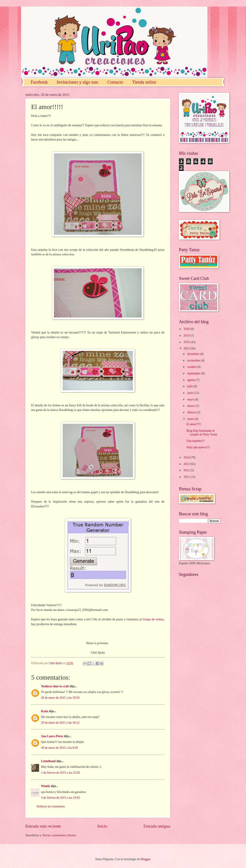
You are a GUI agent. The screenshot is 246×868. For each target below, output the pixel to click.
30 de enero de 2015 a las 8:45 (59, 748)
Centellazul (48, 761)
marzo (191, 406)
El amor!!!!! (194, 424)
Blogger (145, 859)
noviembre (194, 360)
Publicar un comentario (51, 806)
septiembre (194, 373)
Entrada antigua (157, 826)
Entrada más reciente (43, 826)
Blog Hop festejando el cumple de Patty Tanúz (202, 433)
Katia (45, 711)
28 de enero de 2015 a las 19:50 (60, 698)
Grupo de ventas (153, 619)
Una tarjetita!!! (195, 441)
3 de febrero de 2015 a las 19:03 (60, 798)
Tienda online (144, 82)
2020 (187, 329)
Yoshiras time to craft (55, 686)
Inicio (102, 826)
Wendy (45, 786)
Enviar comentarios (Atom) (59, 835)
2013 (187, 464)
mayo (191, 399)
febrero (192, 412)
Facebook (39, 82)
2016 (187, 342)
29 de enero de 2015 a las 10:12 (60, 723)
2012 (187, 470)
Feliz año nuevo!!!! (198, 447)
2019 (187, 336)
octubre (192, 367)
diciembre (194, 354)
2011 (187, 477)
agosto (192, 380)
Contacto (115, 82)
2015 (187, 348)
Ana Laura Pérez (52, 736)
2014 (187, 457)
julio (190, 386)
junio (191, 393)
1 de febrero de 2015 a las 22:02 (60, 773)
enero (191, 419)
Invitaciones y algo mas (78, 82)
